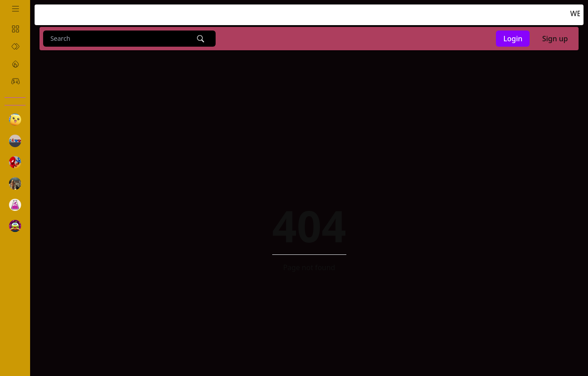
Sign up (555, 39)
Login (513, 39)
